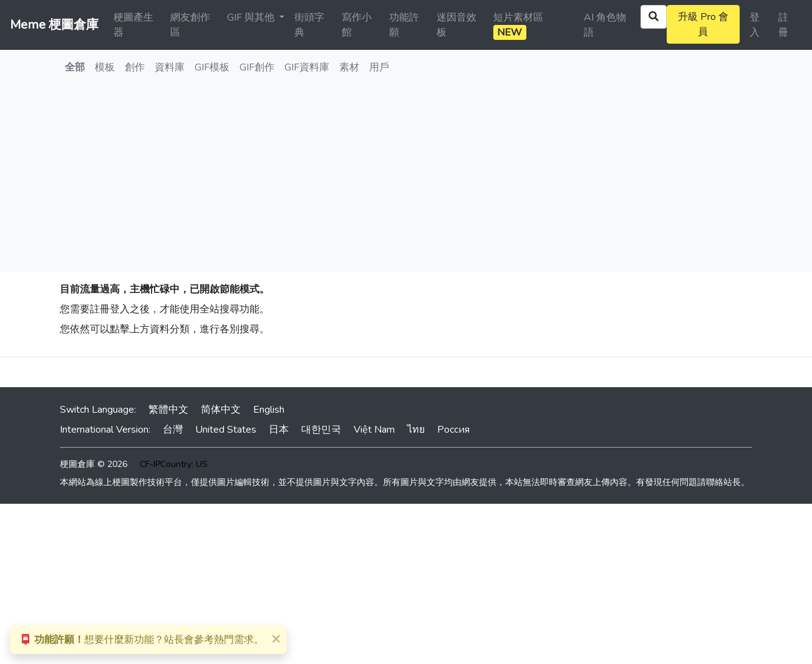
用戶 (379, 67)
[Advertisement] (406, 178)
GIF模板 (212, 67)
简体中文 (221, 410)
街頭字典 (309, 25)
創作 (135, 67)
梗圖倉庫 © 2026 (94, 464)
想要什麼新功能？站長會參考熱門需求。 (142, 640)
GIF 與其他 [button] (252, 17)
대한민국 (321, 430)
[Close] (276, 638)
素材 (349, 67)
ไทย (416, 430)
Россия (453, 430)
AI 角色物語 (605, 25)
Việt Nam (374, 430)
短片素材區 (518, 25)
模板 (105, 67)
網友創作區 (190, 25)
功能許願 (404, 25)
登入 (755, 25)
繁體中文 (168, 410)
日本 (279, 430)
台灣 (173, 430)
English (269, 410)
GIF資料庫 (307, 67)
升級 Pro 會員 (703, 24)
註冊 (783, 25)
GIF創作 (257, 67)
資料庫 (170, 67)
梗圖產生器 (133, 25)
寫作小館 (357, 25)
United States (226, 430)
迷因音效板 (457, 25)
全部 (75, 67)
